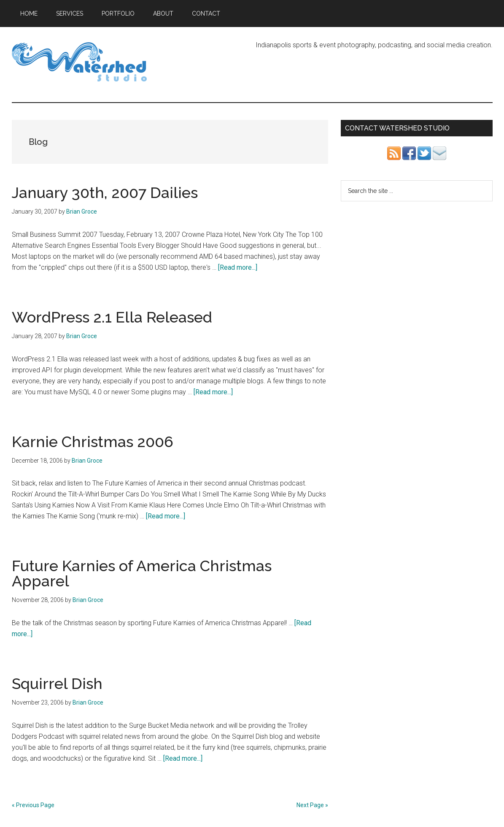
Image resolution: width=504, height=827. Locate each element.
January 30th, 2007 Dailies (105, 193)
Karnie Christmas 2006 (93, 442)
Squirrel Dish (57, 683)
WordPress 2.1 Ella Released (112, 317)
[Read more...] (238, 267)
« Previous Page (33, 805)
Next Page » (312, 805)
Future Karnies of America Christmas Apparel (142, 573)
